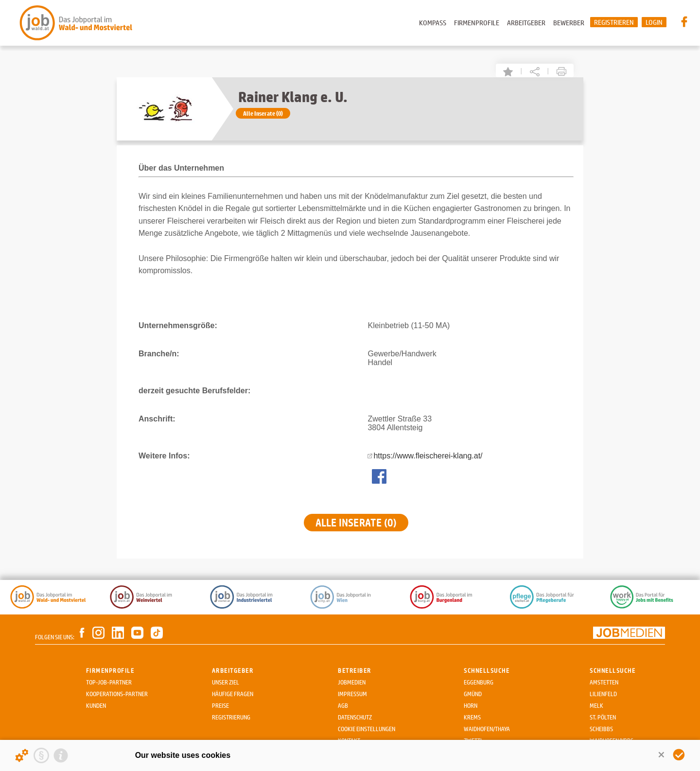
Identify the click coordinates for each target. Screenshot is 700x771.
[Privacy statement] (41, 755)
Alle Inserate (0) (263, 113)
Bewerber (569, 23)
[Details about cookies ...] (22, 755)
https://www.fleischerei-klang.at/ (428, 456)
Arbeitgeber (526, 23)
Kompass (433, 23)
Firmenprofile (477, 23)
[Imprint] (61, 755)
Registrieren (614, 22)
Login (654, 22)
